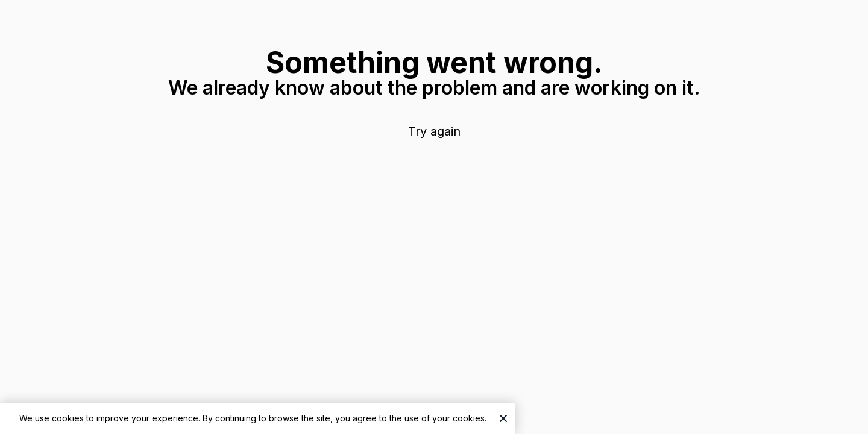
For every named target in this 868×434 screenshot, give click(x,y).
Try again (434, 131)
